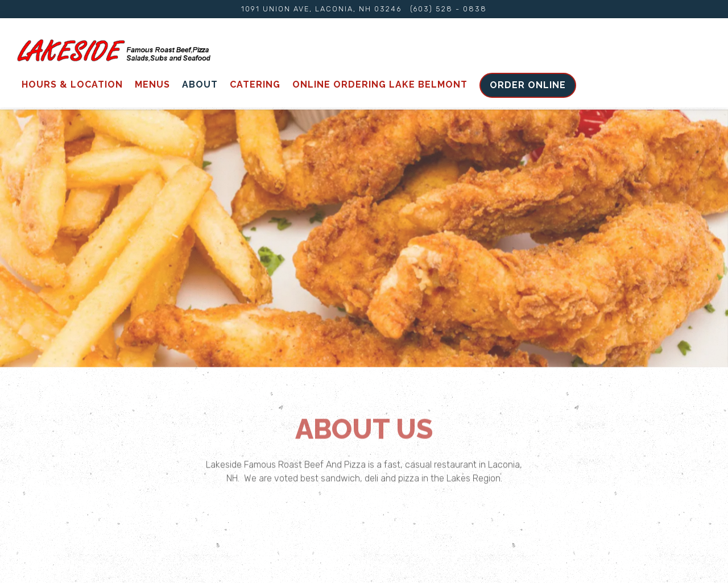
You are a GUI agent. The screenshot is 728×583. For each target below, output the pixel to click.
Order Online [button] (528, 85)
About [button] (200, 84)
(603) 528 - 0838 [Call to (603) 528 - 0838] (448, 9)
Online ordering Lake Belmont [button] (380, 84)
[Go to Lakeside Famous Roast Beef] (321, 9)
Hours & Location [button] (72, 84)
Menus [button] (152, 84)
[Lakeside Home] (114, 50)
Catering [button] (255, 84)
